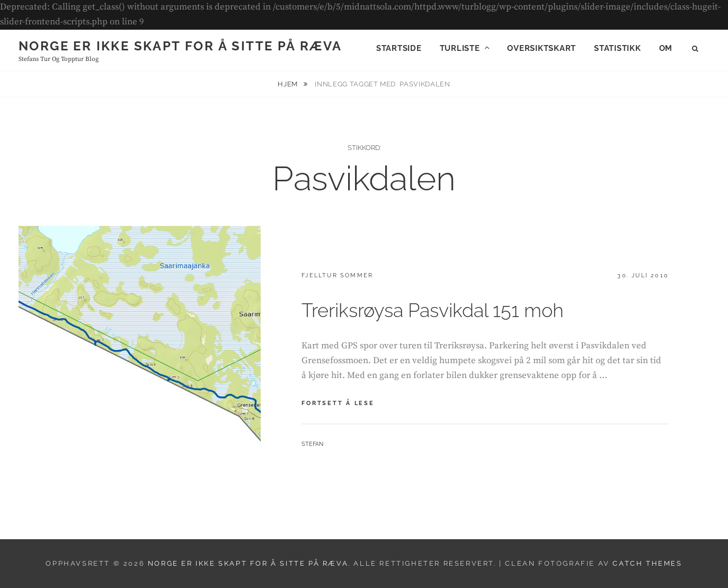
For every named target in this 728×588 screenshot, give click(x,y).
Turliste (460, 48)
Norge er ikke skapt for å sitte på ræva (180, 46)
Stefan (312, 444)
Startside (399, 48)
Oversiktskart (541, 48)
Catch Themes (647, 563)
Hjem (288, 84)
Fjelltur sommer (337, 275)
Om (666, 48)
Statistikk (618, 48)
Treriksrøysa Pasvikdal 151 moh (433, 310)
